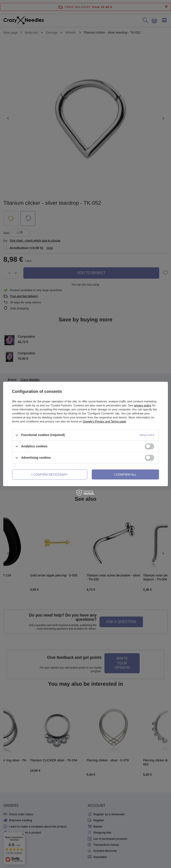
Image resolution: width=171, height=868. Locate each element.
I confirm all (125, 475)
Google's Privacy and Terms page (104, 421)
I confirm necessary (50, 475)
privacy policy (143, 405)
